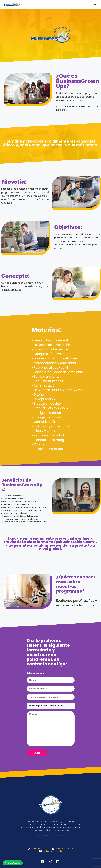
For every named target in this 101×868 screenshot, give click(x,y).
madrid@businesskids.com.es (51, 836)
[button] (95, 4)
